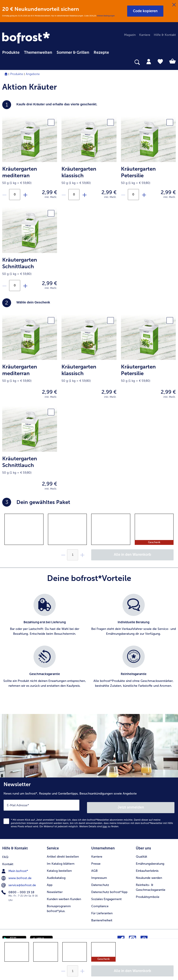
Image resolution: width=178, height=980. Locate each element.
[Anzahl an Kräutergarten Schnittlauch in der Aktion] (15, 286)
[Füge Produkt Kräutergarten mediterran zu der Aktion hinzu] (25, 195)
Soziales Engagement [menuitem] (106, 896)
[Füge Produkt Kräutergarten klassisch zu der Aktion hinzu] (84, 195)
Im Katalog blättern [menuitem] (61, 860)
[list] (89, 646)
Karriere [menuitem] (145, 35)
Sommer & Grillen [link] (73, 52)
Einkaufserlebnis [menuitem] (147, 867)
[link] (27, 38)
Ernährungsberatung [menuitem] (150, 860)
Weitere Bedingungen (106, 16)
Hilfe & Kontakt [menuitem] (165, 35)
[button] (145, 11)
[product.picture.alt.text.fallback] (30, 139)
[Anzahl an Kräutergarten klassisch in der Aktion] (74, 195)
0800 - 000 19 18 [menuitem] (18, 888)
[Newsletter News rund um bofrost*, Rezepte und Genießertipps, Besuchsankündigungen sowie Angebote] (89, 807)
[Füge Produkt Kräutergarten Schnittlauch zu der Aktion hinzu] (25, 286)
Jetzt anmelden (131, 805)
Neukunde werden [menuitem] (149, 874)
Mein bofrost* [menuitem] (15, 867)
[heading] (89, 303)
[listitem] (44, 618)
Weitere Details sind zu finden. (99, 824)
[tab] (149, 61)
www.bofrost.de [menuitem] (17, 874)
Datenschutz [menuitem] (100, 881)
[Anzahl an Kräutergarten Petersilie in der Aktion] (133, 195)
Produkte (17, 74)
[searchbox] (5, 62)
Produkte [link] (11, 52)
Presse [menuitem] (96, 860)
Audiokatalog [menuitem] (56, 874)
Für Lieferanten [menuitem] (102, 910)
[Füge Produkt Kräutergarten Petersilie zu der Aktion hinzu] (144, 195)
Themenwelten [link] (38, 52)
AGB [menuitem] (94, 867)
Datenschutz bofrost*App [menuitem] (109, 888)
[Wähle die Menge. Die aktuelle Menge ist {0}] (73, 971)
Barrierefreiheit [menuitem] (102, 917)
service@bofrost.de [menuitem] (19, 881)
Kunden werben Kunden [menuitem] (64, 896)
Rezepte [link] (101, 52)
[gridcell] (24, 529)
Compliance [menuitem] (100, 903)
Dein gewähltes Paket (36, 502)
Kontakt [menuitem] (8, 860)
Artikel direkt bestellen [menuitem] (63, 853)
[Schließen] (174, 5)
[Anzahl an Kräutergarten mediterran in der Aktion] (15, 195)
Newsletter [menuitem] (55, 888)
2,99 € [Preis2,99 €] (49, 192)
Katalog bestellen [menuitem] (59, 867)
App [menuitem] (50, 881)
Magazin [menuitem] (130, 35)
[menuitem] (11, 52)
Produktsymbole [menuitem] (148, 893)
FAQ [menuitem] (5, 853)
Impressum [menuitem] (99, 874)
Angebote (33, 74)
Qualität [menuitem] (141, 853)
